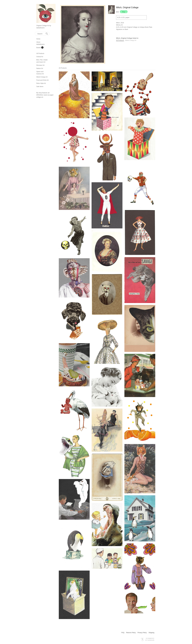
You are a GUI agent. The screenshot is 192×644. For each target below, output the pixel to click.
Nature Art (40, 68)
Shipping (151, 633)
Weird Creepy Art (42, 77)
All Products (40, 53)
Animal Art (40, 57)
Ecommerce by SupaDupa (150, 639)
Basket (39, 48)
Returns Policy (131, 633)
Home (38, 39)
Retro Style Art (41, 83)
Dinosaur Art (40, 65)
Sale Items (40, 87)
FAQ (123, 633)
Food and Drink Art (42, 80)
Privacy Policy (142, 633)
